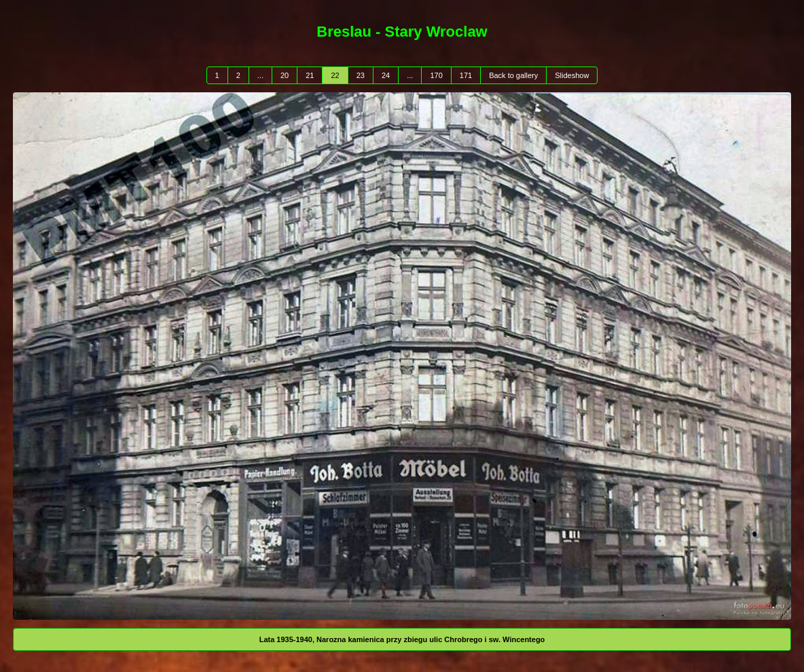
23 (361, 75)
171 (466, 75)
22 (335, 75)
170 (436, 75)
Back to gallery (513, 75)
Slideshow (572, 75)
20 (285, 75)
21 (310, 75)
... (260, 75)
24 (386, 75)
